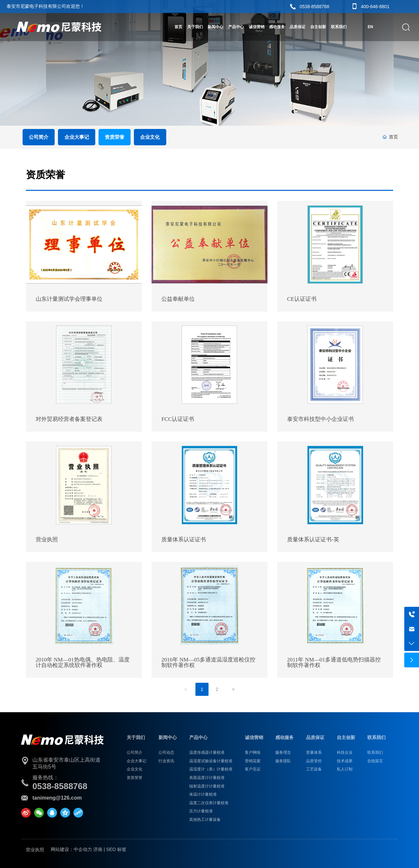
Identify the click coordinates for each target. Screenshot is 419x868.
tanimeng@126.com (57, 798)
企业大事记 (77, 137)
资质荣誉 (115, 137)
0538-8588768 (314, 7)
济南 (98, 849)
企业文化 (150, 137)
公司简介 (39, 137)
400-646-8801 (375, 7)
